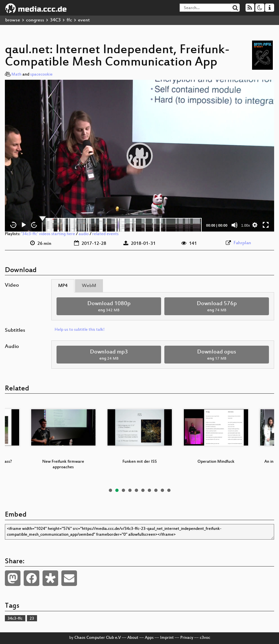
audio (84, 234)
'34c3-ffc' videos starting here (48, 234)
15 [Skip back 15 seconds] (13, 225)
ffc (69, 20)
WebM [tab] (89, 286)
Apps (149, 638)
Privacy (187, 638)
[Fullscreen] (266, 225)
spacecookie (41, 75)
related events (105, 234)
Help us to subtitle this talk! (80, 330)
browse (13, 20)
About (133, 638)
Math (16, 75)
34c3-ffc (15, 619)
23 (32, 619)
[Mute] (235, 225)
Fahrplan (242, 243)
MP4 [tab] (63, 286)
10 (169, 490)
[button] (140, 156)
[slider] (122, 225)
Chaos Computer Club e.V (98, 638)
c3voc (205, 638)
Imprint (167, 638)
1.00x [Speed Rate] (246, 225)
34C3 (55, 20)
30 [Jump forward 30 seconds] (34, 225)
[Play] (24, 225)
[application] (139, 156)
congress (35, 20)
